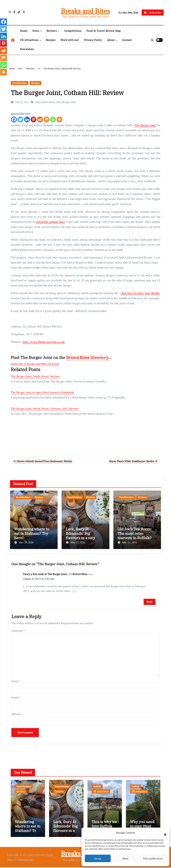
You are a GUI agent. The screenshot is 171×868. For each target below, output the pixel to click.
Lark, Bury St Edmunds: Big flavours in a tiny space (80, 535)
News (36, 31)
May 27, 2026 (78, 542)
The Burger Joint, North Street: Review (35, 376)
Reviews (52, 31)
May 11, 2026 (130, 542)
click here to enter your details (140, 293)
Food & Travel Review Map (104, 31)
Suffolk (97, 786)
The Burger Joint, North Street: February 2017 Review (45, 409)
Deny (125, 858)
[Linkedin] (27, 120)
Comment (18, 630)
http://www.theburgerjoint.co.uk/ (44, 342)
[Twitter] (20, 120)
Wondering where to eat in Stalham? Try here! (32, 533)
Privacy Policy (93, 40)
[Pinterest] (33, 120)
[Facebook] (14, 120)
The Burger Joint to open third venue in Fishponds (42, 392)
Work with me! (70, 40)
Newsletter (27, 49)
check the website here (51, 222)
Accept (98, 858)
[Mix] (47, 120)
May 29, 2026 (26, 542)
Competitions (73, 31)
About (111, 40)
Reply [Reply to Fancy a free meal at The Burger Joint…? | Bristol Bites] (150, 601)
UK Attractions (30, 40)
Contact (127, 40)
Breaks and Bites (85, 11)
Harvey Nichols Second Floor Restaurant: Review (43, 461)
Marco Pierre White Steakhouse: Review (133, 461)
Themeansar (25, 860)
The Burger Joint (67, 102)
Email (16, 697)
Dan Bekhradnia (46, 102)
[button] (163, 833)
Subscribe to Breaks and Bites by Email (35, 364)
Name (16, 680)
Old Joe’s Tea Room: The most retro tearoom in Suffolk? (135, 533)
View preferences (153, 858)
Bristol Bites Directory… (89, 357)
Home (24, 31)
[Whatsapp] (53, 120)
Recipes (51, 40)
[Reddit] (40, 120)
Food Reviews (19, 83)
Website (16, 713)
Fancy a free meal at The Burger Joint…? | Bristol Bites (55, 573)
